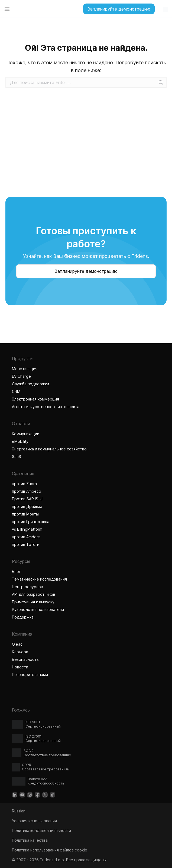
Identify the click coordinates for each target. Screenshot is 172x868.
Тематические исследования (39, 579)
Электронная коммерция (35, 399)
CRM (16, 391)
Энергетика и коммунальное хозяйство (49, 449)
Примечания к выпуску (33, 602)
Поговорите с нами (30, 675)
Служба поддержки (30, 384)
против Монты (25, 514)
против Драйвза (27, 506)
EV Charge (21, 376)
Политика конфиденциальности (41, 830)
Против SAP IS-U (27, 499)
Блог (16, 571)
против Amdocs (26, 537)
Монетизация (25, 369)
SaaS (17, 457)
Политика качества (30, 840)
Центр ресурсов (27, 587)
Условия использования (34, 821)
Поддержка (23, 617)
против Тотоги (26, 544)
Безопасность (25, 659)
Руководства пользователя (38, 609)
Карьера (20, 652)
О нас (17, 644)
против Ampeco (27, 491)
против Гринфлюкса (31, 522)
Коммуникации (26, 434)
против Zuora (24, 484)
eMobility (20, 441)
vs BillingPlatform (27, 529)
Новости (20, 667)
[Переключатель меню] (7, 9)
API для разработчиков (34, 594)
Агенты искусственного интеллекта (46, 407)
